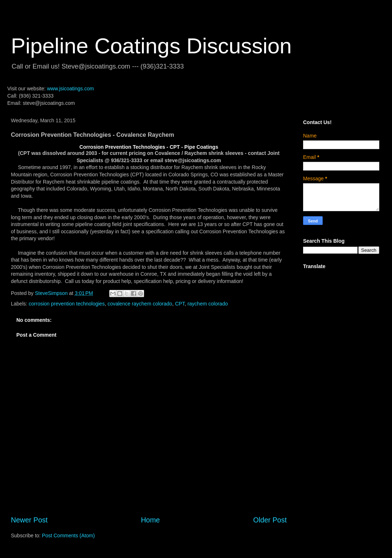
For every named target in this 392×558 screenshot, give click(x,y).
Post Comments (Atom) (68, 536)
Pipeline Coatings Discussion (151, 46)
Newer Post (29, 520)
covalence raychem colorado (140, 304)
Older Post (270, 520)
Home (150, 520)
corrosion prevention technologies (67, 304)
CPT (180, 304)
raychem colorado (207, 304)
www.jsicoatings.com (70, 89)
